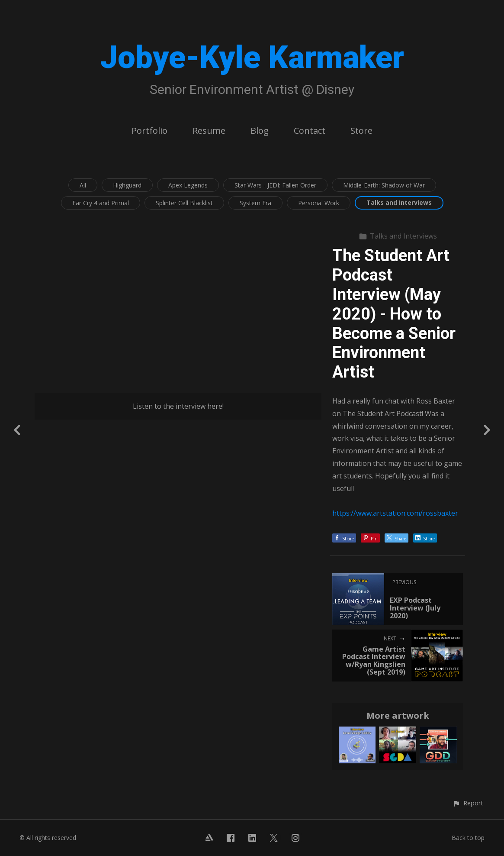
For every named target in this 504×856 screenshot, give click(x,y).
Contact (310, 131)
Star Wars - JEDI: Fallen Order (275, 185)
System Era (255, 203)
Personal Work (319, 203)
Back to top (468, 838)
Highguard (127, 185)
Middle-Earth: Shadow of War (384, 185)
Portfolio (149, 131)
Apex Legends (188, 185)
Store (361, 131)
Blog (260, 131)
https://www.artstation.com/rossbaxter (395, 513)
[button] (468, 803)
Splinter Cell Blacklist (184, 203)
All (83, 185)
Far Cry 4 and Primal (101, 203)
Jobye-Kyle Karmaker (252, 57)
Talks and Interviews (399, 202)
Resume (209, 131)
